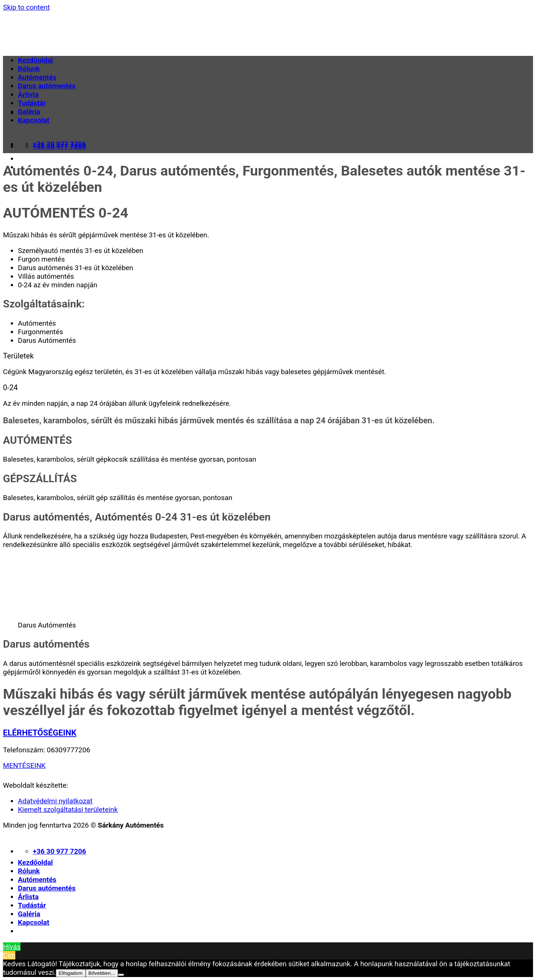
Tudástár (32, 103)
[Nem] (121, 975)
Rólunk (29, 69)
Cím (9, 955)
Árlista (28, 94)
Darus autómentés (47, 86)
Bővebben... (102, 973)
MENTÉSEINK (24, 766)
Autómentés (37, 77)
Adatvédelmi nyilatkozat (55, 801)
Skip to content (26, 7)
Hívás (12, 947)
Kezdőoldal (35, 60)
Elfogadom (71, 973)
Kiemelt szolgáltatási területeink (68, 810)
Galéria (29, 112)
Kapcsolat (33, 120)
